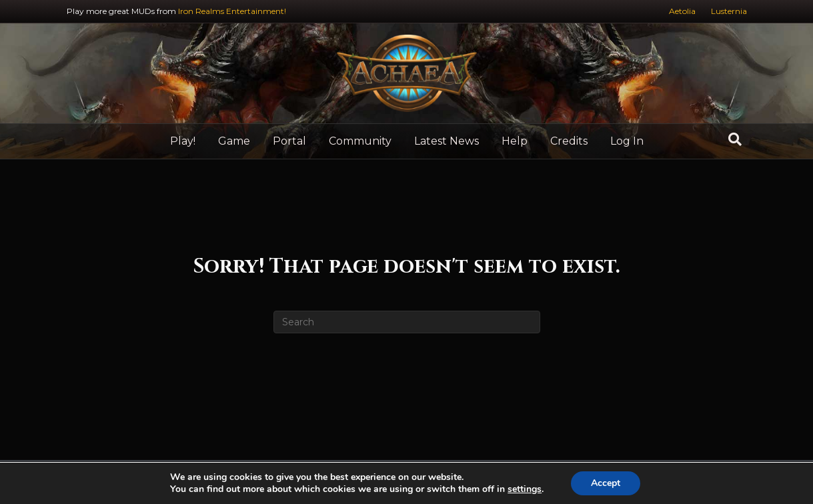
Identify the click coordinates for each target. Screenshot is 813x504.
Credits (569, 141)
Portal (289, 141)
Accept (606, 483)
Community (360, 141)
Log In (627, 141)
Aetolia (682, 11)
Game (234, 141)
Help (515, 141)
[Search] (735, 139)
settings (525, 489)
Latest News (447, 141)
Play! (183, 141)
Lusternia (729, 11)
